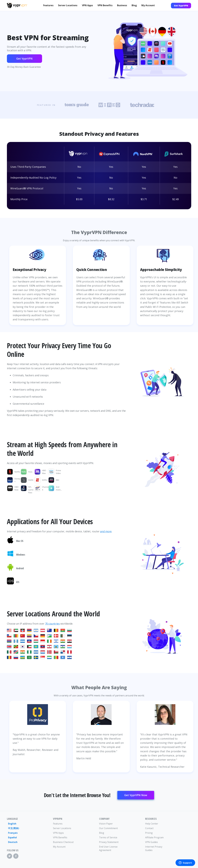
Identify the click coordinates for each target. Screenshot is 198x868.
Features (48, 5)
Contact (149, 828)
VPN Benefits (105, 5)
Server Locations (68, 5)
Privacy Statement (109, 842)
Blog (134, 5)
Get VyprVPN (181, 6)
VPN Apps (87, 5)
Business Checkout (63, 842)
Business (122, 5)
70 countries (52, 624)
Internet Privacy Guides (154, 848)
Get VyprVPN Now (136, 795)
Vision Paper (106, 824)
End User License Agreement (108, 848)
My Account (148, 5)
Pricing (149, 833)
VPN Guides (151, 842)
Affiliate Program (154, 837)
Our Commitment (108, 828)
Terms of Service (108, 837)
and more (106, 531)
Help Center (152, 824)
